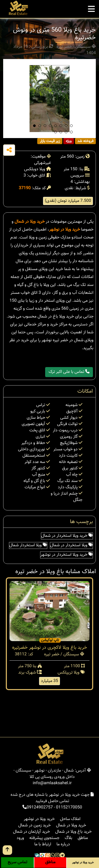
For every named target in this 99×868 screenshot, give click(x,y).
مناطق (83, 838)
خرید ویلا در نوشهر (65, 230)
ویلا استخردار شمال (28, 545)
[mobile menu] (91, 8)
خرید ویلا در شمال (30, 222)
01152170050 (69, 808)
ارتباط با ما (43, 844)
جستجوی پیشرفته (44, 838)
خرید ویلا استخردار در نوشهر (67, 555)
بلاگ (69, 838)
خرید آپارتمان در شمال (31, 832)
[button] (34, 126)
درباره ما (63, 844)
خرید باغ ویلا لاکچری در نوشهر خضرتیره (50, 648)
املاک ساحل (70, 819)
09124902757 (40, 808)
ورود (20, 838)
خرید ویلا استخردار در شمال (67, 536)
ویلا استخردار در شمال (71, 545)
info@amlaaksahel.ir (52, 783)
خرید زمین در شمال (34, 825)
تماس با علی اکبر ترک (69, 372)
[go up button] (7, 850)
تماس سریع (17, 862)
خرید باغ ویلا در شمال (73, 832)
